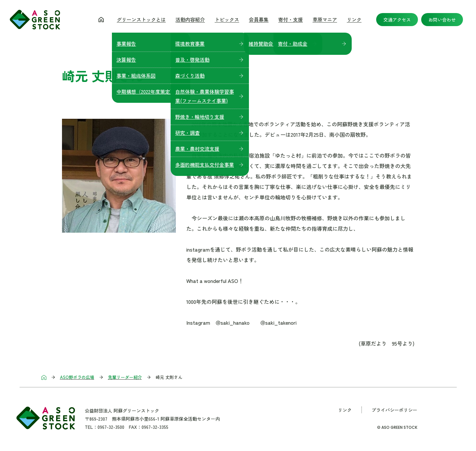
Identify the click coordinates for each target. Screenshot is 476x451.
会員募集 (259, 19)
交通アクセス (397, 20)
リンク (354, 19)
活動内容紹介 (190, 19)
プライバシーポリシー (394, 410)
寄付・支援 (291, 19)
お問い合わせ (442, 20)
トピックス (227, 19)
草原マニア (325, 19)
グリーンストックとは (141, 19)
